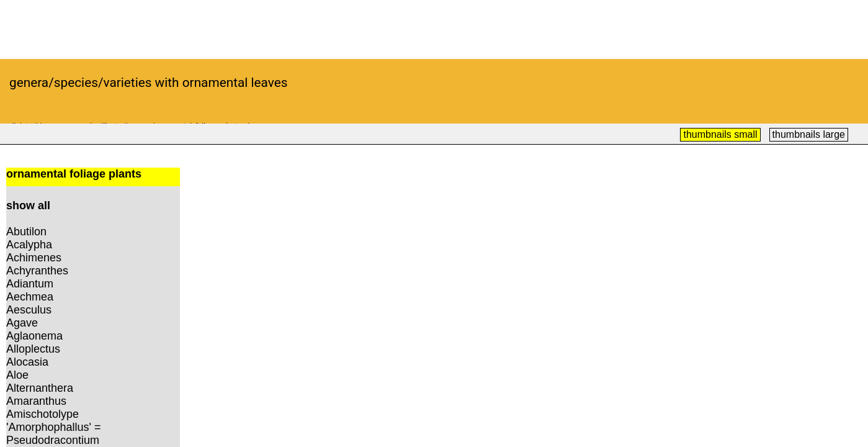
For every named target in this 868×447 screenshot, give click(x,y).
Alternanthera (40, 388)
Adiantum (30, 284)
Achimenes (34, 258)
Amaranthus (36, 401)
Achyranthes (37, 271)
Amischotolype (43, 414)
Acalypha (29, 245)
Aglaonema (34, 336)
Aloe (17, 375)
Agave (22, 323)
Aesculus (29, 310)
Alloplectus (33, 349)
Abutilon (26, 232)
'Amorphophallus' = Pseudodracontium (53, 434)
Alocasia (27, 362)
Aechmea (30, 297)
